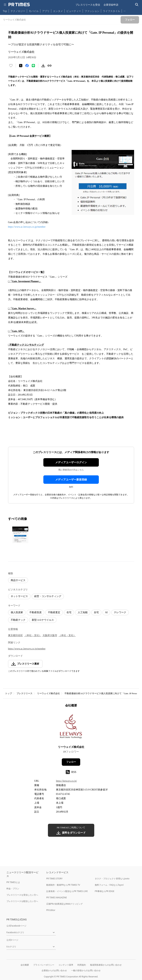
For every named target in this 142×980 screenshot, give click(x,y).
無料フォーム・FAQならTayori (109, 885)
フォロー (71, 762)
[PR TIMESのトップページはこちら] (19, 5)
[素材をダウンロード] (43, 66)
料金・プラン (13, 889)
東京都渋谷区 (15, 635)
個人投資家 (17, 612)
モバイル (34, 11)
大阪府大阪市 (50, 635)
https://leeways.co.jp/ (66, 781)
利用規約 (82, 965)
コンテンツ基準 (66, 965)
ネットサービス (19, 596)
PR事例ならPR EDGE (105, 891)
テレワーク (120, 612)
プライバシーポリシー (44, 965)
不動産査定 (54, 612)
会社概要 (25, 965)
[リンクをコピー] (49, 66)
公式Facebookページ (16, 926)
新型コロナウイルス (43, 620)
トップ (9, 693)
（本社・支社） (33, 635)
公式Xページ (12, 940)
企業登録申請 (111, 5)
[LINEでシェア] (33, 66)
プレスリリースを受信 (88, 5)
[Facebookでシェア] (27, 66)
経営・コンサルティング (48, 596)
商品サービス (18, 580)
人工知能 (83, 612)
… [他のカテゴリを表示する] (125, 10)
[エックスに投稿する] (21, 66)
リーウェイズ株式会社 (48, 693)
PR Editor (51, 910)
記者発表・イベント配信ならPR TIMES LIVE (67, 891)
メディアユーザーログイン (71, 462)
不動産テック (18, 620)
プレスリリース (24, 693)
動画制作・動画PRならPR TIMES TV (63, 885)
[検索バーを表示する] (137, 5)
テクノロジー (18, 11)
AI (106, 612)
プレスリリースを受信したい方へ (22, 895)
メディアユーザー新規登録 (71, 480)
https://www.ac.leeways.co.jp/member (27, 227)
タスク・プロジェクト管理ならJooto (112, 879)
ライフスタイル (111, 11)
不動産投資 (35, 612)
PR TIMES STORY (55, 879)
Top (5, 11)
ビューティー (74, 11)
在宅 (69, 612)
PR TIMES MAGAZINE (57, 898)
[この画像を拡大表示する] (20, 535)
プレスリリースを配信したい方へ (22, 901)
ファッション (92, 11)
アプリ (46, 11)
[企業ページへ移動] (71, 728)
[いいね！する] (11, 66)
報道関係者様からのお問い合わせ (106, 965)
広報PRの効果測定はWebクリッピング (65, 904)
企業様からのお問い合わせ (54, 970)
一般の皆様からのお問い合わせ (86, 970)
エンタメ (58, 11)
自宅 (96, 612)
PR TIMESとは (13, 882)
